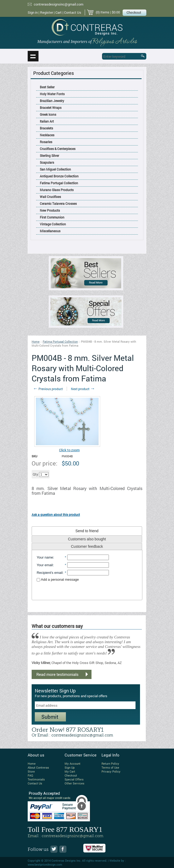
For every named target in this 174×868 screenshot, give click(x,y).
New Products (50, 210)
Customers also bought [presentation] (87, 539)
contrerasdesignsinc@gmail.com (59, 4)
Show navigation (33, 56)
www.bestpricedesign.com (45, 864)
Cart (59, 12)
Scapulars (47, 162)
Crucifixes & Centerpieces (58, 149)
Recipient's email (50, 573)
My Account (72, 763)
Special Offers (74, 779)
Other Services (74, 783)
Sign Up (70, 767)
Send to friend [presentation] (87, 531)
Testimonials (36, 779)
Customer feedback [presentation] (87, 546)
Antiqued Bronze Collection (59, 176)
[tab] (87, 531)
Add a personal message (58, 580)
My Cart (70, 771)
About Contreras (38, 767)
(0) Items (103, 12)
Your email (45, 565)
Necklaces (47, 135)
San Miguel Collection (55, 169)
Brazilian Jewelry (52, 101)
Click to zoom (69, 450)
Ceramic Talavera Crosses (58, 203)
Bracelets (46, 128)
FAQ (30, 775)
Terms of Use (110, 767)
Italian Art (47, 121)
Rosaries (46, 142)
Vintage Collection (53, 224)
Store (31, 771)
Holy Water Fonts (52, 94)
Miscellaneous (50, 231)
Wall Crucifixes (50, 197)
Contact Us (73, 12)
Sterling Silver (49, 156)
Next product (83, 389)
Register (47, 12)
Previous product (48, 389)
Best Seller (47, 87)
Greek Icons (48, 114)
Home (36, 341)
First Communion (52, 217)
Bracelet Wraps (51, 108)
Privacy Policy (111, 771)
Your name (45, 557)
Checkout (71, 775)
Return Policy (110, 763)
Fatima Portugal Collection (59, 183)
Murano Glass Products (57, 190)
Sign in (33, 12)
